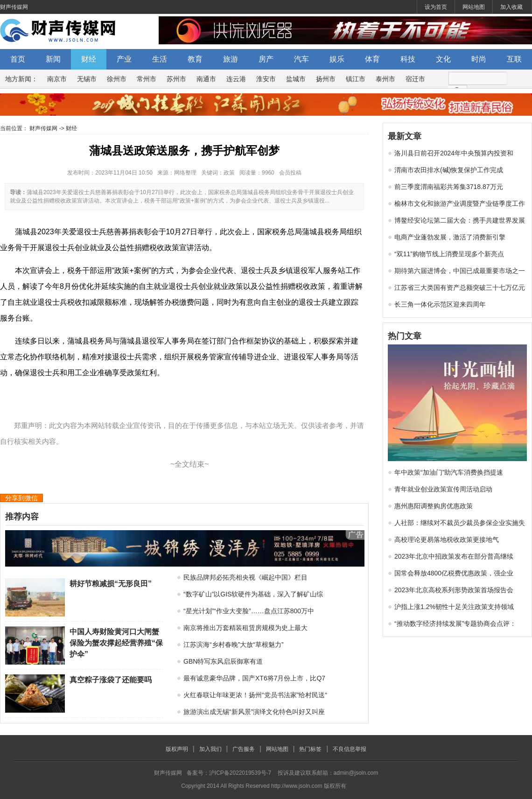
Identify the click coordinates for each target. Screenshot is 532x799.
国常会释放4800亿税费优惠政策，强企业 (454, 573)
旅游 (231, 59)
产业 (124, 59)
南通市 (206, 79)
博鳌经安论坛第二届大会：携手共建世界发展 (460, 220)
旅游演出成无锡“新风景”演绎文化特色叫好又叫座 (254, 712)
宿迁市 (415, 79)
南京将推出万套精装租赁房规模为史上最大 (245, 628)
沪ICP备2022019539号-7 (240, 773)
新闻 (53, 59)
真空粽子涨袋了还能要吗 (111, 680)
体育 (372, 59)
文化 (443, 59)
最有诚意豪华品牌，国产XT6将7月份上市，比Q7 (254, 678)
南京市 (57, 79)
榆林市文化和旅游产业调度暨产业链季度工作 (460, 203)
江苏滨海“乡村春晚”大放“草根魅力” (234, 645)
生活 (160, 59)
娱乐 (337, 59)
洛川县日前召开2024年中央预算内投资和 (454, 153)
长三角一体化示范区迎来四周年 (440, 304)
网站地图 (474, 7)
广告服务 (244, 749)
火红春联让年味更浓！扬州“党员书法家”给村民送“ (255, 695)
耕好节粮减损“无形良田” (111, 584)
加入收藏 (511, 7)
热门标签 (310, 749)
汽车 (301, 59)
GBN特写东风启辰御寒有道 (223, 661)
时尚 (479, 59)
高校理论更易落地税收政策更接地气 (447, 540)
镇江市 (356, 79)
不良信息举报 (350, 749)
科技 (408, 59)
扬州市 (326, 79)
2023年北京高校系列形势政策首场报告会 (454, 590)
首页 (18, 59)
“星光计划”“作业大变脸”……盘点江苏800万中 (249, 611)
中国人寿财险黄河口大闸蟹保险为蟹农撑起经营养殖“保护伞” (116, 643)
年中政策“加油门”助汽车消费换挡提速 (449, 472)
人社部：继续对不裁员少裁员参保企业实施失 (460, 523)
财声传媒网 (14, 7)
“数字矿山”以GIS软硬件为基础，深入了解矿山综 (253, 594)
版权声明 (177, 749)
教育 (195, 59)
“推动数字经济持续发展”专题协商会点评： (455, 624)
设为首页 (436, 7)
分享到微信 (21, 498)
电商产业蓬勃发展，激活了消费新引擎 (450, 237)
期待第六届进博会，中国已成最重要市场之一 (460, 271)
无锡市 (87, 79)
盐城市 (296, 79)
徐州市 (117, 79)
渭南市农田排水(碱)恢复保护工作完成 (449, 170)
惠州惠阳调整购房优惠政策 (434, 506)
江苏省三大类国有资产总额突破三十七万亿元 (460, 287)
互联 (514, 59)
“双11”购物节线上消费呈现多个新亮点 (449, 254)
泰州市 (385, 79)
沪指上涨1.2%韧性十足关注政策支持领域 (454, 607)
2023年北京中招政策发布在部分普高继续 (454, 556)
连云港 (236, 79)
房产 (266, 59)
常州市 (147, 79)
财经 (89, 59)
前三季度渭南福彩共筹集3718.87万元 (449, 187)
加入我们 (210, 749)
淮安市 (266, 79)
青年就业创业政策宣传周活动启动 (443, 489)
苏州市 (176, 79)
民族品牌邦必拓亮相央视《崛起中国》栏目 (245, 577)
